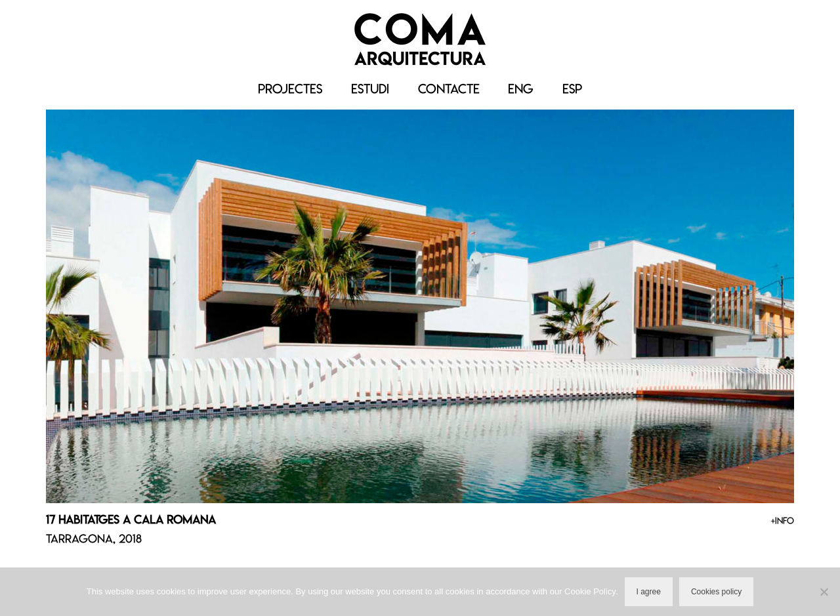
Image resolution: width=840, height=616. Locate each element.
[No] (824, 592)
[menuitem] (521, 89)
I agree (649, 592)
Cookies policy (716, 592)
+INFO (783, 521)
